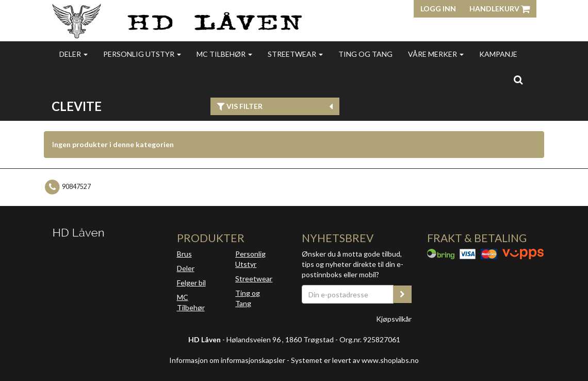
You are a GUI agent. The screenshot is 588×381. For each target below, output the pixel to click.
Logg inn (438, 9)
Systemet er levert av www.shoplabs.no (355, 360)
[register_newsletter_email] (402, 294)
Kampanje (498, 54)
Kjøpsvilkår (394, 319)
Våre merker (436, 54)
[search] (518, 80)
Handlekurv (500, 9)
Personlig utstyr (142, 54)
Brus (184, 254)
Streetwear (295, 54)
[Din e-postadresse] (348, 294)
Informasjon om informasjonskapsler (227, 360)
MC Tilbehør (224, 54)
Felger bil (191, 283)
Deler (73, 54)
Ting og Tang (365, 54)
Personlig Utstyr (250, 259)
